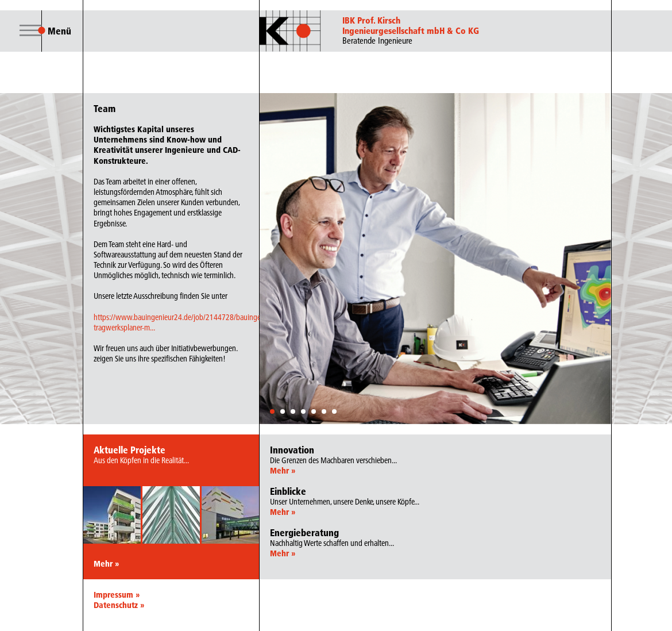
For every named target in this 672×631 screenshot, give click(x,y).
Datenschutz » (119, 605)
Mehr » (106, 564)
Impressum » (117, 595)
